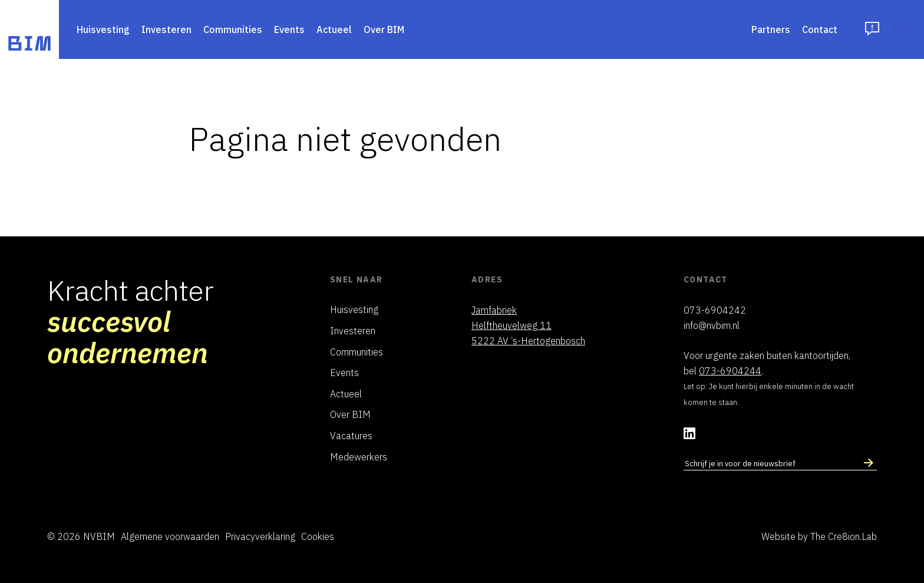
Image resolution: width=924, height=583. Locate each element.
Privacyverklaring (260, 536)
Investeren (166, 29)
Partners (683, 29)
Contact (732, 29)
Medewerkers (359, 457)
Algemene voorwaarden (170, 536)
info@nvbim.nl (712, 325)
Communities (233, 29)
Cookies (318, 536)
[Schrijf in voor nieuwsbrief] (869, 463)
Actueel (334, 29)
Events (289, 29)
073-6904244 (730, 371)
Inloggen (854, 29)
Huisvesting (103, 29)
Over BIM (384, 29)
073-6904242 (715, 310)
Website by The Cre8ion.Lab (819, 536)
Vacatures (351, 436)
